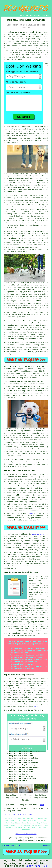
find (11, 679)
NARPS (32, 513)
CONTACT (38, 16)
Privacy (46, 845)
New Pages (16, 845)
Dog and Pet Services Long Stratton (24, 710)
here (36, 706)
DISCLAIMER (45, 16)
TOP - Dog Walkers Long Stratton (18, 815)
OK (45, 866)
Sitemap (6, 845)
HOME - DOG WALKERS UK (26, 834)
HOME (21, 16)
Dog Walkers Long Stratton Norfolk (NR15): (23, 32)
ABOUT (32, 16)
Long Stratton (38, 534)
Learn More (33, 866)
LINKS (26, 16)
